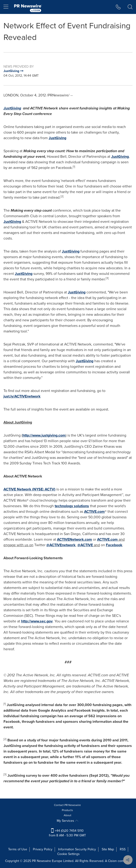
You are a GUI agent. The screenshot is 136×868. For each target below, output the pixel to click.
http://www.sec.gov (37, 621)
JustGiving (57, 138)
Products (67, 810)
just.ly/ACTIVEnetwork (22, 396)
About (68, 815)
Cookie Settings (68, 854)
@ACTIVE (85, 545)
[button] (118, 7)
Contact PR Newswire (67, 805)
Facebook (114, 545)
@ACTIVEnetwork (61, 545)
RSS (123, 849)
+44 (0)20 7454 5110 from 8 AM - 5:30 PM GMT (67, 833)
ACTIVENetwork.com (74, 539)
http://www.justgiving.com (44, 435)
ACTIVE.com (94, 511)
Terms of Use (18, 849)
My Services (68, 821)
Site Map (108, 849)
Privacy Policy (43, 849)
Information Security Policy (77, 849)
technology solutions (72, 506)
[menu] (6, 7)
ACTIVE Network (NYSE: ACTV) (29, 489)
